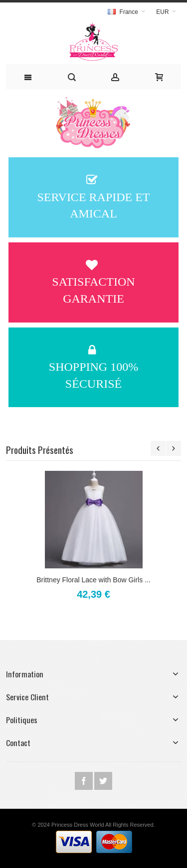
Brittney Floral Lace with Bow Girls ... (93, 580)
